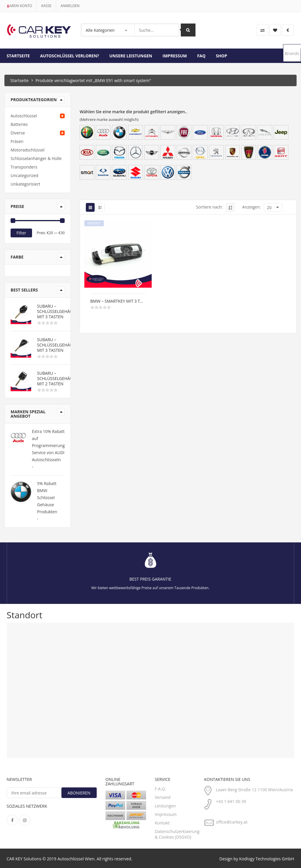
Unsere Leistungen (131, 56)
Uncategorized (24, 175)
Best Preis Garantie (150, 579)
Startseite (18, 56)
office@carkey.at (232, 822)
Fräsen (17, 141)
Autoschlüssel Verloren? (70, 56)
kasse (46, 6)
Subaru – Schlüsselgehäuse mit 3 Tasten (57, 311)
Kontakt (162, 823)
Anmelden (70, 6)
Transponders (24, 167)
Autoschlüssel (24, 116)
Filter (21, 233)
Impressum (175, 56)
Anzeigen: (251, 207)
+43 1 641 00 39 (231, 801)
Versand (163, 797)
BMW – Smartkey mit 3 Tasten (118, 301)
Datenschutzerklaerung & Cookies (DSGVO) (177, 834)
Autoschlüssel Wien (76, 859)
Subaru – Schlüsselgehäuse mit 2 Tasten (57, 379)
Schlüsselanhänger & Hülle (36, 158)
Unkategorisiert (25, 184)
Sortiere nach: (209, 207)
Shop (221, 56)
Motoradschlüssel (27, 150)
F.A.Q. (160, 789)
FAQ (201, 56)
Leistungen (165, 806)
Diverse (18, 133)
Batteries (19, 124)
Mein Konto (20, 6)
